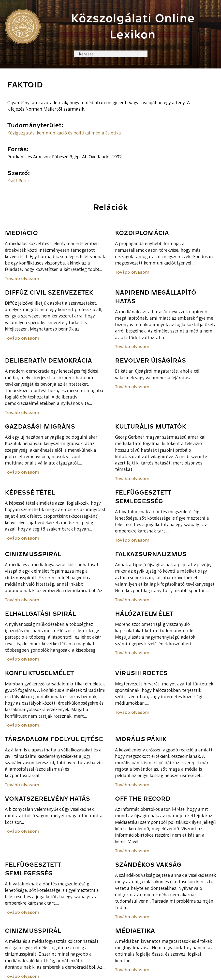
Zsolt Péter (18, 181)
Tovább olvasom (22, 279)
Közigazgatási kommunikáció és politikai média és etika (64, 133)
